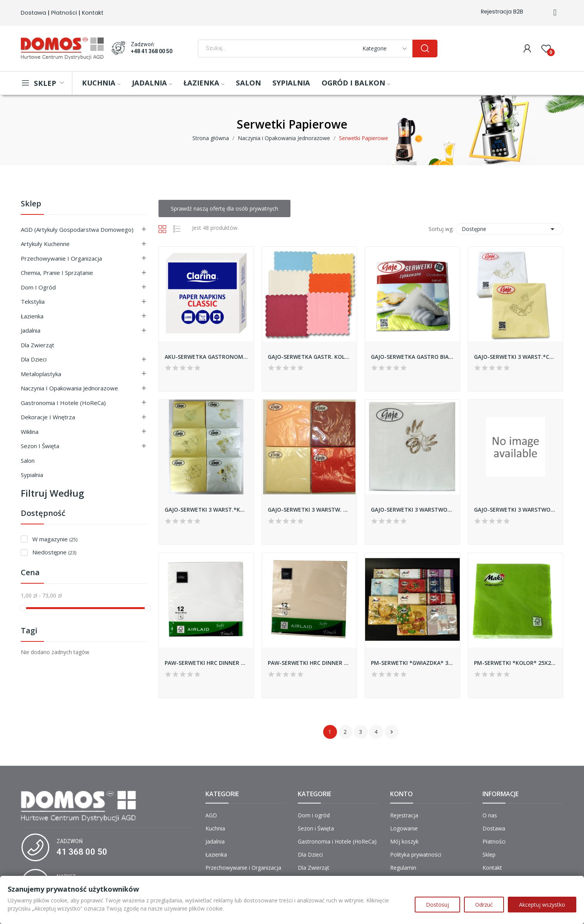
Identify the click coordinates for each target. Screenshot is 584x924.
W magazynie (55, 539)
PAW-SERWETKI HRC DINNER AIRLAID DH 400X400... (206, 663)
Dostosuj (437, 905)
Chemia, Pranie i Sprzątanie (57, 273)
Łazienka (32, 316)
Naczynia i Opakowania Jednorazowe (69, 388)
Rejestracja (404, 815)
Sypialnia (32, 475)
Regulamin (403, 868)
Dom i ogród (38, 287)
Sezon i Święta (40, 446)
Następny (392, 732)
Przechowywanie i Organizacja (61, 258)
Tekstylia (33, 301)
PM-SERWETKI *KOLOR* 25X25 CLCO (516, 663)
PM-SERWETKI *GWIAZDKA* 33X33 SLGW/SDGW (412, 663)
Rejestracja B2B (502, 12)
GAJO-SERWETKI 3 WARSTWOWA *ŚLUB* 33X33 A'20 (412, 510)
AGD (211, 815)
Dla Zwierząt (38, 345)
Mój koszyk (404, 841)
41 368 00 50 (82, 852)
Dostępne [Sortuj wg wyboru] (509, 229)
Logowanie (404, 828)
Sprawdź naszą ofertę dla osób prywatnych (224, 208)
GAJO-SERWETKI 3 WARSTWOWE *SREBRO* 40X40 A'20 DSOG (516, 510)
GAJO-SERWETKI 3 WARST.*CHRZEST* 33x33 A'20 (516, 357)
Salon (28, 460)
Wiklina (30, 432)
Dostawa (33, 13)
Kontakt (93, 13)
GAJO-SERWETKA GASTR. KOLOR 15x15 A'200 (309, 357)
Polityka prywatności (416, 855)
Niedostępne (54, 552)
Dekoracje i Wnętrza (48, 417)
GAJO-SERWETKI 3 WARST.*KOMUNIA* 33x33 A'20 (206, 510)
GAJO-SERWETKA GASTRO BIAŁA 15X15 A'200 (412, 357)
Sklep (31, 204)
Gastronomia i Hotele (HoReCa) (63, 403)
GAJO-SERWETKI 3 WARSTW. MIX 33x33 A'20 (309, 510)
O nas (490, 815)
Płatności (64, 13)
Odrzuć (484, 905)
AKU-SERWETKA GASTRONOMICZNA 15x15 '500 (206, 357)
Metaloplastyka (41, 374)
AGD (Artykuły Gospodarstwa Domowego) (77, 229)
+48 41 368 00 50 (152, 51)
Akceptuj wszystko (542, 905)
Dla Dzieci (34, 359)
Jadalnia (31, 330)
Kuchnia (215, 828)
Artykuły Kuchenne (45, 244)
